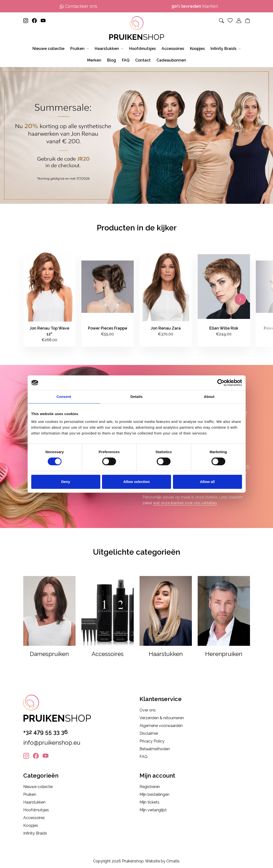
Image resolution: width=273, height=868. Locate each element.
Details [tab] (137, 397)
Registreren (150, 787)
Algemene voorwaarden (161, 726)
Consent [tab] (64, 397)
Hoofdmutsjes (36, 810)
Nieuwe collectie (38, 787)
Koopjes (31, 825)
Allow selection (136, 482)
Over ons (148, 710)
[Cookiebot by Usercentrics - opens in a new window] (221, 383)
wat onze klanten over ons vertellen (185, 503)
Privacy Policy (152, 741)
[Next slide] (240, 299)
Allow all (207, 482)
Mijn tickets (149, 802)
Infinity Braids (35, 833)
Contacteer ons (78, 6)
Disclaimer (149, 733)
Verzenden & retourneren (162, 718)
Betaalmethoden (155, 749)
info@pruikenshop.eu (52, 743)
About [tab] (209, 397)
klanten (195, 6)
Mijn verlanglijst (153, 810)
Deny (66, 482)
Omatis (173, 861)
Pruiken (30, 794)
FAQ (144, 757)
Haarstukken (34, 802)
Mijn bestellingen (154, 794)
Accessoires (34, 818)
